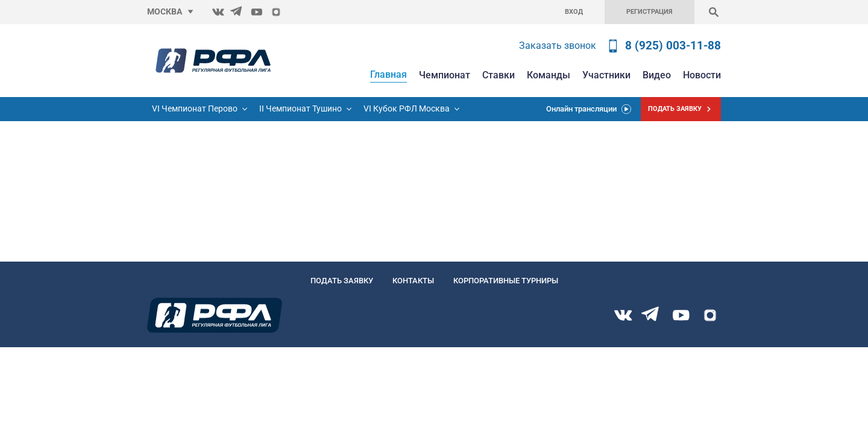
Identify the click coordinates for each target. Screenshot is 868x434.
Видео (657, 75)
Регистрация (649, 12)
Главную (17, 171)
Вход (574, 12)
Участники (606, 75)
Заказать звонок (558, 46)
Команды (549, 75)
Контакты (413, 281)
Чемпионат (445, 75)
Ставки (498, 75)
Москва (165, 12)
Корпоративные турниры (506, 281)
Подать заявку (342, 281)
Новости (702, 75)
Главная (388, 74)
